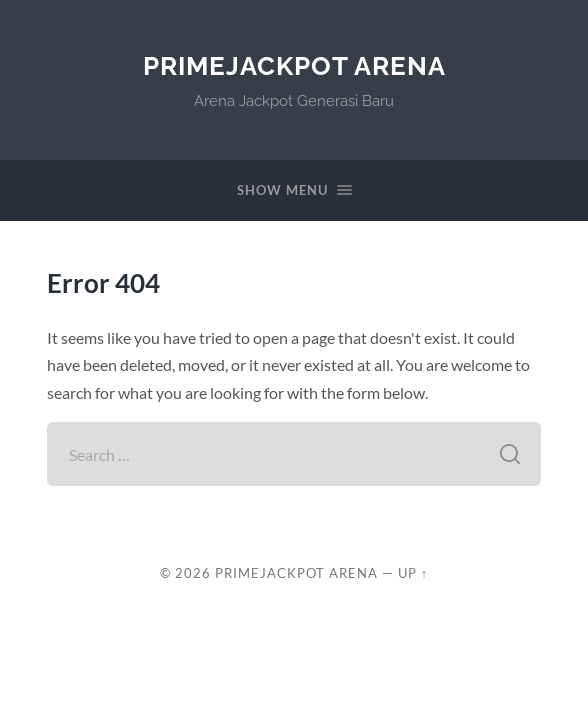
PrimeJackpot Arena (294, 65)
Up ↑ (413, 573)
